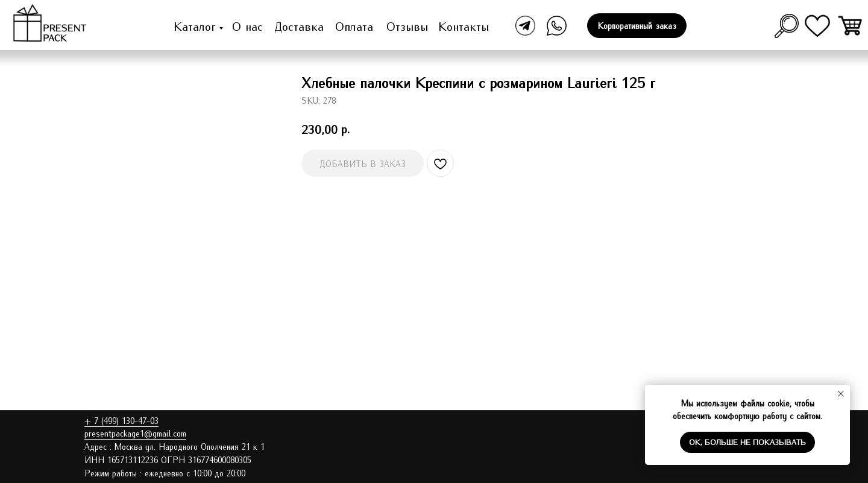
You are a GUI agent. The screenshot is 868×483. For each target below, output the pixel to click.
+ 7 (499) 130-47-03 (121, 420)
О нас (247, 26)
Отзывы (407, 26)
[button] (637, 26)
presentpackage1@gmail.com (135, 433)
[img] (851, 26)
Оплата (354, 26)
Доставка (299, 26)
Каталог (195, 26)
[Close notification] (841, 394)
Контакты (464, 26)
